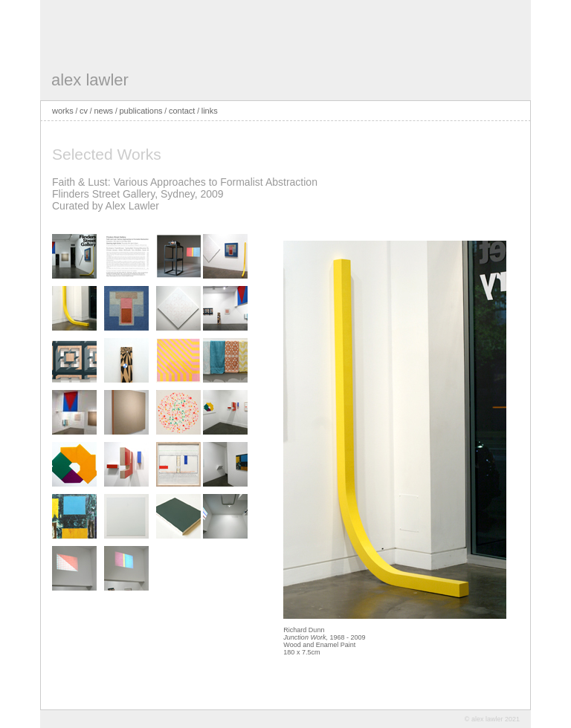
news (103, 111)
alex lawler (90, 80)
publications (141, 111)
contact (182, 111)
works (63, 111)
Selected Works (107, 154)
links (210, 111)
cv (84, 111)
